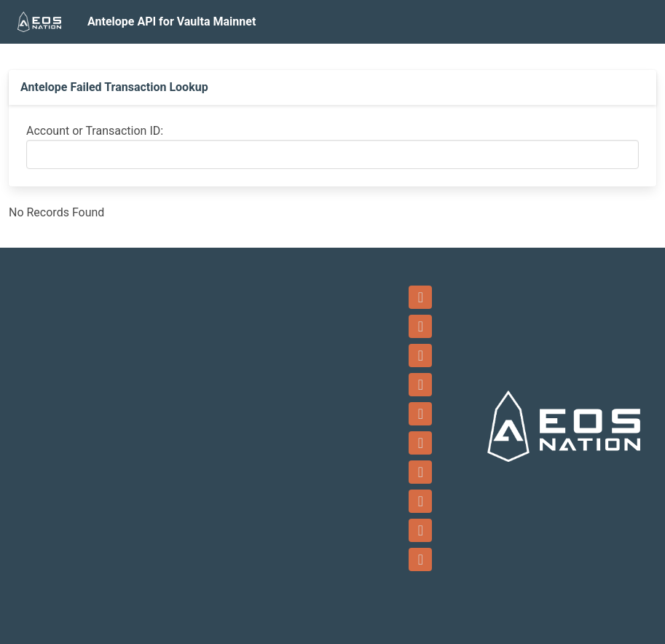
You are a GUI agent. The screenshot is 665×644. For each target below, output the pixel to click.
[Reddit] (421, 530)
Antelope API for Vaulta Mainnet (172, 21)
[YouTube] (421, 385)
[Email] (421, 326)
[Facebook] (421, 356)
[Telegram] (421, 297)
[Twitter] (421, 414)
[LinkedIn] (421, 472)
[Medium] (421, 559)
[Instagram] (421, 443)
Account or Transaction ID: (95, 131)
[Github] (421, 501)
